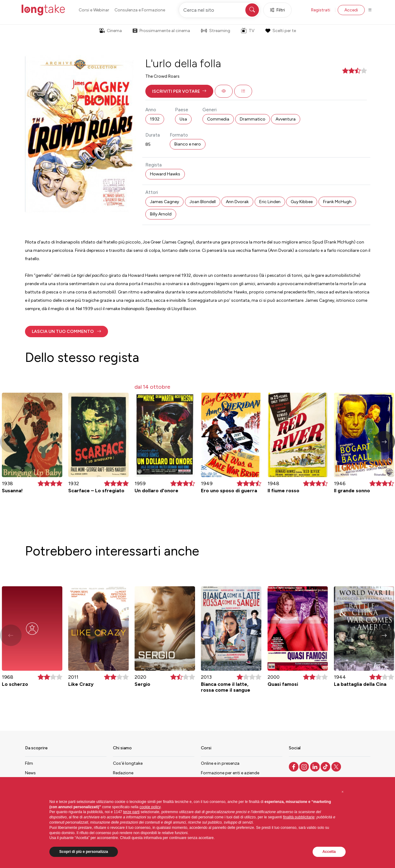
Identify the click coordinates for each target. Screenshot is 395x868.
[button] (179, 91)
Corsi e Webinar (94, 10)
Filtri (277, 10)
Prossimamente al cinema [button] (161, 31)
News (30, 773)
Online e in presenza (220, 763)
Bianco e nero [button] (188, 144)
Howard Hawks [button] (165, 174)
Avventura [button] (286, 119)
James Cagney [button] (164, 202)
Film (29, 763)
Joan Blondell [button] (203, 202)
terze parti (131, 812)
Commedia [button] (218, 119)
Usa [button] (183, 119)
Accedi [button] (351, 10)
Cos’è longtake (128, 763)
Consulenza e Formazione (140, 10)
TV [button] (248, 31)
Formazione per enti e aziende (230, 773)
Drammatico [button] (253, 119)
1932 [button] (155, 119)
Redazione (123, 773)
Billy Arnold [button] (161, 214)
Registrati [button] (321, 10)
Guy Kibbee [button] (302, 202)
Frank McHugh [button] (337, 202)
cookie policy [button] (150, 807)
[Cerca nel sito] (219, 10)
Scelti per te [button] (281, 31)
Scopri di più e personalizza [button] (84, 852)
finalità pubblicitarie (299, 817)
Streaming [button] (216, 31)
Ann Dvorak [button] (237, 202)
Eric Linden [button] (270, 202)
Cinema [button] (110, 31)
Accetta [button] (329, 852)
